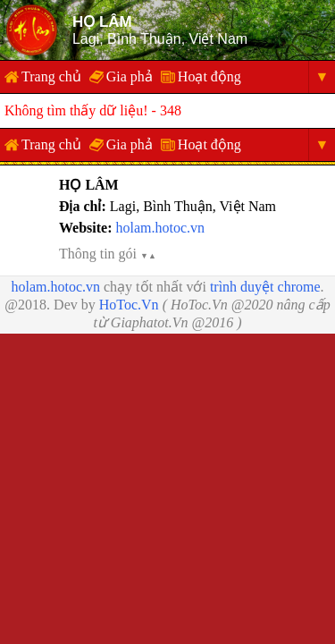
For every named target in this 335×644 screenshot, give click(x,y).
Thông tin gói (108, 254)
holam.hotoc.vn (160, 228)
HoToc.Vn (129, 305)
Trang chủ (51, 76)
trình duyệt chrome (265, 287)
